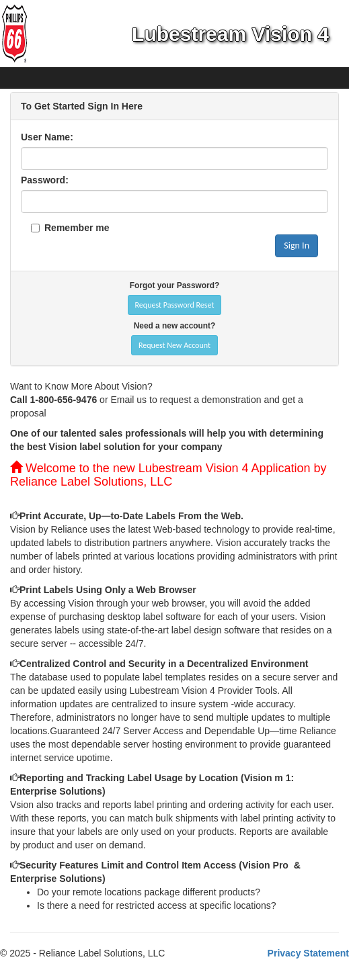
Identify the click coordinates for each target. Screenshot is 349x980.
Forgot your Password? (174, 285)
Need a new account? (175, 326)
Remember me (77, 228)
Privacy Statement (308, 953)
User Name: (47, 137)
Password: (45, 180)
